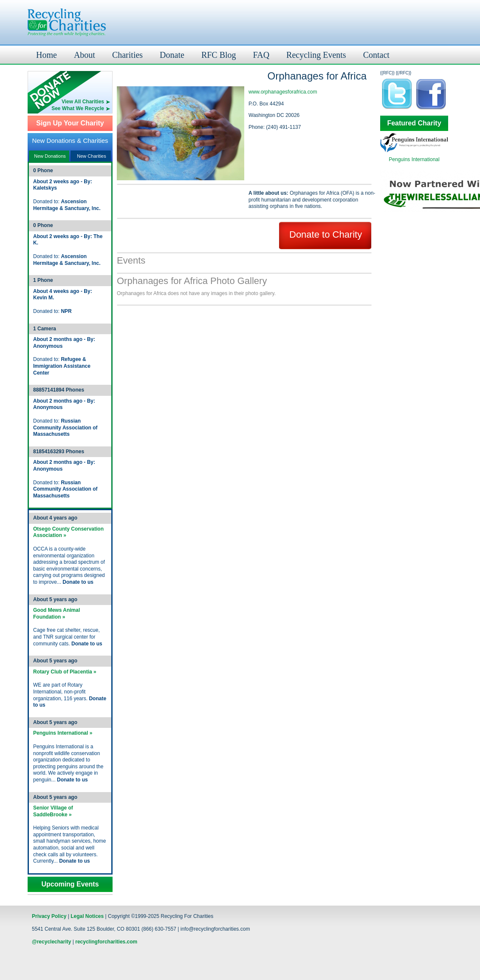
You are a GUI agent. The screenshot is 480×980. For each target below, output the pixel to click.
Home (47, 55)
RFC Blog (219, 55)
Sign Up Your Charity (70, 123)
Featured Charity (414, 123)
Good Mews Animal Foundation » (56, 614)
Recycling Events (316, 55)
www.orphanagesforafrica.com (283, 92)
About (85, 55)
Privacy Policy (49, 916)
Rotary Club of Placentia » (65, 672)
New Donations (50, 156)
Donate (172, 55)
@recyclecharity (51, 942)
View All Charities (83, 102)
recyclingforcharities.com (106, 942)
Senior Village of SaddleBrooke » (53, 811)
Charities (127, 55)
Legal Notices (87, 916)
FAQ (261, 55)
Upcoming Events (70, 884)
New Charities (91, 156)
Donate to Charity (326, 234)
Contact (376, 55)
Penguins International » (63, 733)
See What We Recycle (78, 108)
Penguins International (414, 159)
